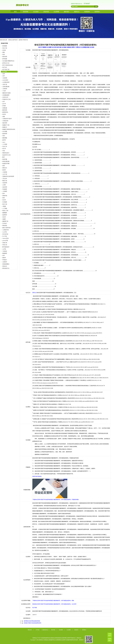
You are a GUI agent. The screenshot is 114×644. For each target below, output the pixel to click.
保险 (4, 52)
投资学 (4, 170)
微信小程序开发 (6, 228)
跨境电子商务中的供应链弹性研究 (33, 623)
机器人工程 (5, 211)
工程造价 (5, 251)
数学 (4, 157)
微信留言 (76, 630)
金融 (4, 117)
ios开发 (4, 249)
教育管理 (5, 110)
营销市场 (5, 196)
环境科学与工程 (6, 99)
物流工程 (5, 181)
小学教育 (5, 191)
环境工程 (5, 245)
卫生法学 (5, 179)
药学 (4, 193)
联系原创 (87, 12)
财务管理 (5, 57)
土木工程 (5, 174)
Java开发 (5, 232)
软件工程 (5, 204)
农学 (4, 256)
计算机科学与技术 (7, 119)
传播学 (4, 219)
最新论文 (77, 12)
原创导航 (26, 12)
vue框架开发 (6, 230)
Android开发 (5, 238)
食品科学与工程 (6, 155)
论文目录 (54, 47)
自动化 (4, 50)
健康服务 (5, 213)
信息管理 (5, 187)
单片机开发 (5, 234)
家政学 (4, 258)
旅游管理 (5, 134)
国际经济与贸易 (6, 93)
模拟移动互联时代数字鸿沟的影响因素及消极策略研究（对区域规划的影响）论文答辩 (54, 604)
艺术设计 (5, 223)
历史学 (4, 217)
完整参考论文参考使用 (8, 176)
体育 (4, 166)
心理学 (4, 185)
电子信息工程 (6, 69)
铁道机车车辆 (6, 164)
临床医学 (5, 215)
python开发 (5, 241)
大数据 (4, 206)
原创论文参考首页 (13, 40)
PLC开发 (5, 236)
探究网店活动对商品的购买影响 (32, 621)
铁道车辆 (5, 159)
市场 (4, 151)
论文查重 (5, 131)
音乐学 (4, 200)
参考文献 (59, 47)
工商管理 (5, 89)
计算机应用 (5, 121)
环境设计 (5, 260)
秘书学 (4, 140)
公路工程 (5, 84)
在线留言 (110, 635)
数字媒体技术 (6, 247)
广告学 (4, 91)
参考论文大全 (6, 63)
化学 (4, 102)
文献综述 (69, 47)
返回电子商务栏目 (23, 40)
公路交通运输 (6, 87)
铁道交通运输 (6, 161)
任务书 (40, 47)
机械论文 (5, 127)
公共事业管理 (6, 82)
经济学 (4, 114)
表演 (4, 54)
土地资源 (5, 172)
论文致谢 (64, 47)
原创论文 (5, 266)
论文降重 (56, 12)
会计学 (4, 104)
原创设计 (81, 640)
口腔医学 (5, 262)
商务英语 (5, 226)
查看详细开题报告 (37, 476)
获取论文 (79, 47)
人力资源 (5, 144)
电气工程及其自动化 (8, 65)
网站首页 (30, 630)
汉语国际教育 (6, 95)
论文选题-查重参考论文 (8, 61)
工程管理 (5, 78)
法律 (4, 74)
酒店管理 (5, 123)
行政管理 (5, 183)
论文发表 (36, 12)
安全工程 (5, 48)
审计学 (4, 149)
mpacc (4, 142)
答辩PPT (74, 47)
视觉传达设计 (6, 153)
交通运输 (5, 108)
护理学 (4, 106)
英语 (4, 198)
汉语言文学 (5, 97)
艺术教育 (5, 202)
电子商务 (5, 72)
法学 (4, 76)
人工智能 (5, 208)
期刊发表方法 (6, 268)
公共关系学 (5, 80)
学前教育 (5, 189)
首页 (15, 12)
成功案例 (61, 630)
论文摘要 (49, 47)
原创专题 (46, 12)
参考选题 (5, 59)
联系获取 (5, 46)
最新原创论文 (45, 630)
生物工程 (5, 243)
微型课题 (5, 138)
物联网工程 (5, 221)
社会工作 (5, 146)
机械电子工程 (6, 125)
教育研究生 (5, 112)
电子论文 (5, 67)
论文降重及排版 (85, 47)
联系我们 (97, 12)
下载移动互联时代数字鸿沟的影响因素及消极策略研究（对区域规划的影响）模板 (53, 601)
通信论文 (5, 168)
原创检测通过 (6, 264)
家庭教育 (5, 253)
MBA (4, 136)
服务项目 (67, 12)
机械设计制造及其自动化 (9, 129)
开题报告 (44, 47)
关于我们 (38, 630)
